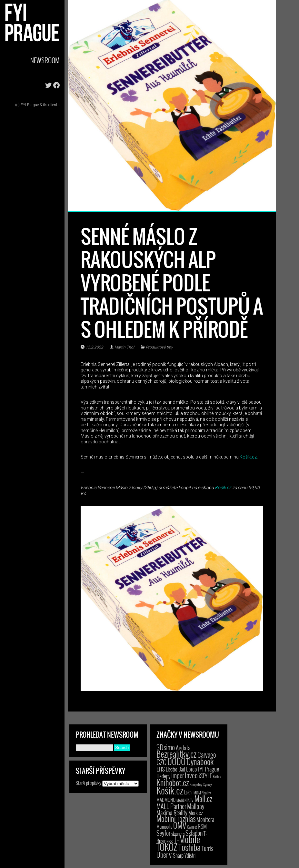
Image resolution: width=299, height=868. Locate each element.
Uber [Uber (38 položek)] (162, 854)
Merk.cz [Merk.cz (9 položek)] (196, 813)
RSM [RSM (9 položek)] (202, 826)
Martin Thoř (125, 347)
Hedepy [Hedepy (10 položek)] (163, 776)
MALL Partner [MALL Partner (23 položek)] (171, 806)
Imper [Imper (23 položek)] (178, 775)
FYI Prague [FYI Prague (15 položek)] (208, 769)
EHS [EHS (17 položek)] (161, 769)
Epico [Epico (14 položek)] (191, 769)
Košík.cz (248, 457)
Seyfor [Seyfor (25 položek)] (163, 833)
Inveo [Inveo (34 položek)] (191, 775)
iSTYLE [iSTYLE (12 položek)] (205, 776)
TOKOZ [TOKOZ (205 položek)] (167, 847)
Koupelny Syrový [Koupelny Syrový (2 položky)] (201, 784)
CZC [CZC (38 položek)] (161, 762)
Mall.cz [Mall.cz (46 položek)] (203, 799)
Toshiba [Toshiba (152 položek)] (189, 847)
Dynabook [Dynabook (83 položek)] (200, 761)
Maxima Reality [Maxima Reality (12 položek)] (172, 812)
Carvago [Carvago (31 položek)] (207, 755)
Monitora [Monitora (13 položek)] (205, 819)
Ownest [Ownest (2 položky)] (192, 827)
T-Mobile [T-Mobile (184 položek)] (187, 839)
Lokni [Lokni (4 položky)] (188, 792)
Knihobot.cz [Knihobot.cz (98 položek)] (173, 782)
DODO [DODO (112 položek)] (176, 761)
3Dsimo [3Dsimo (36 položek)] (166, 747)
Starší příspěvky (89, 783)
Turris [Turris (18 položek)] (207, 848)
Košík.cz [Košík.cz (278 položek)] (170, 790)
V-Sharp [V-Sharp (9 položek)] (176, 855)
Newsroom (45, 60)
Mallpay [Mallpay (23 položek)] (196, 806)
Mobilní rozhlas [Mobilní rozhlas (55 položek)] (176, 818)
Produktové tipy (159, 347)
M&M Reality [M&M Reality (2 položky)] (202, 793)
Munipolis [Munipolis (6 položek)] (164, 826)
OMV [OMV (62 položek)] (180, 825)
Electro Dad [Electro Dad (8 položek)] (175, 769)
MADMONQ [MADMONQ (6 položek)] (166, 800)
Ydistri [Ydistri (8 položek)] (190, 855)
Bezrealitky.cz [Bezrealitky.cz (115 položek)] (176, 754)
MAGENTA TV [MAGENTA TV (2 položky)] (185, 800)
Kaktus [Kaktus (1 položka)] (217, 777)
